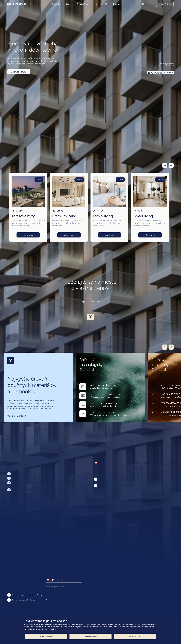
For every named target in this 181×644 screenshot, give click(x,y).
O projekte (56, 4)
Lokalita (97, 4)
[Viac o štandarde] (38, 387)
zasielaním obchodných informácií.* (34, 600)
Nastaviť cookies (135, 636)
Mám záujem (165, 4)
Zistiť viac (28, 235)
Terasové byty (83, 4)
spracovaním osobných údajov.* (120, 479)
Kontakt (117, 4)
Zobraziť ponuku (19, 72)
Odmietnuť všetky (90, 636)
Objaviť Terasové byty (90, 302)
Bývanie (69, 4)
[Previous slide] (165, 347)
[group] (28, 207)
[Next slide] (171, 347)
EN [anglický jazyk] (147, 4)
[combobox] (99, 463)
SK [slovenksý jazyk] (143, 4)
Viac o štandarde (15, 416)
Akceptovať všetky (46, 636)
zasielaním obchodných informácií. (121, 486)
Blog (107, 4)
